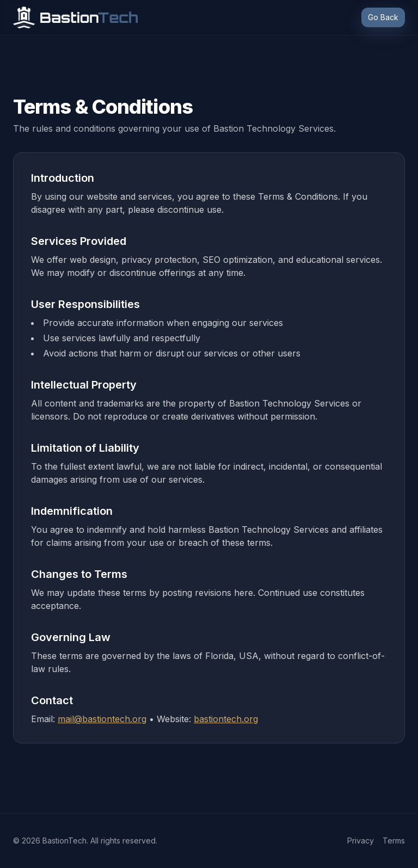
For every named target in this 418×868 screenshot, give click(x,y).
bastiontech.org (226, 719)
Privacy (361, 841)
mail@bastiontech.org (102, 719)
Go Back (383, 17)
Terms (394, 841)
